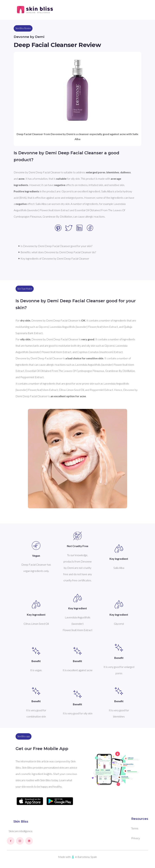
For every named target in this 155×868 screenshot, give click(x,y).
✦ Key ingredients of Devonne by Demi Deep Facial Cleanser (53, 258)
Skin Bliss (21, 822)
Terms (135, 828)
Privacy (136, 838)
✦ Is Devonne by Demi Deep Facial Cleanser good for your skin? (55, 246)
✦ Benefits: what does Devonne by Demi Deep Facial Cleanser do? (57, 252)
